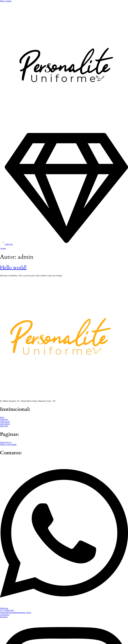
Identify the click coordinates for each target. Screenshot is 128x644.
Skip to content (6, 1)
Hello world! (13, 267)
